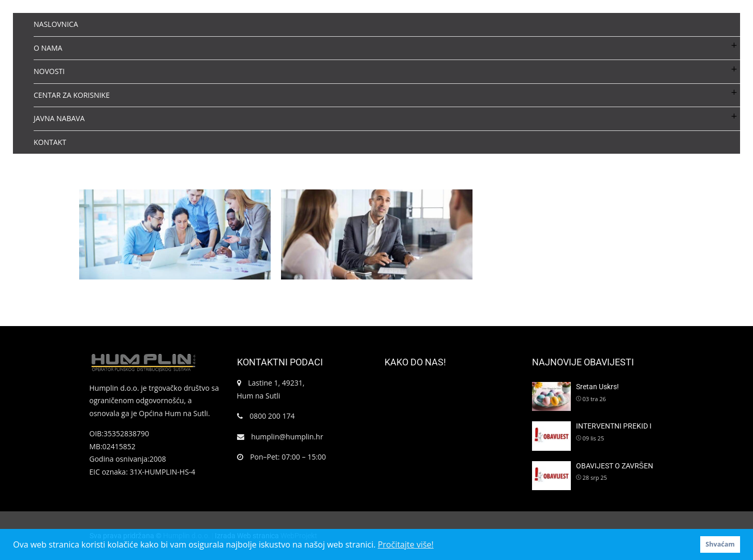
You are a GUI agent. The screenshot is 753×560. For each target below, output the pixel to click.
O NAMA (48, 48)
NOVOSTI (49, 71)
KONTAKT (50, 142)
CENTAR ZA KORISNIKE (72, 95)
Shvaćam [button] (720, 544)
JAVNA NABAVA (59, 118)
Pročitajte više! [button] (406, 544)
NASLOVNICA (56, 24)
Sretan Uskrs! (597, 387)
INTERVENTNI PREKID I (614, 426)
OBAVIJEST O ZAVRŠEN (615, 466)
